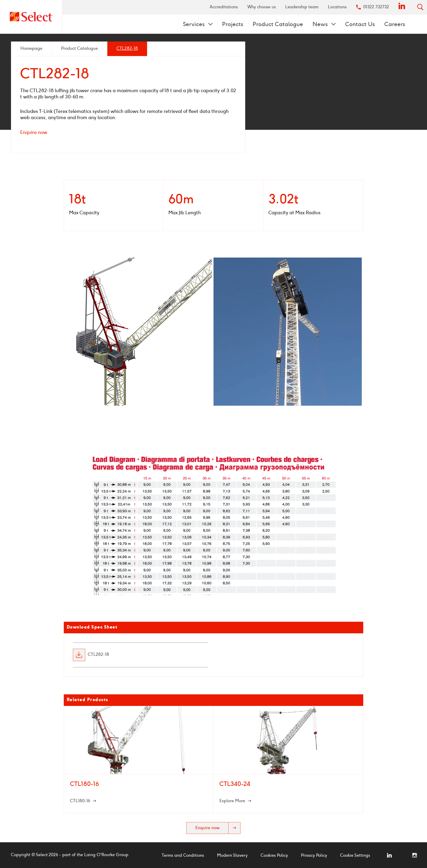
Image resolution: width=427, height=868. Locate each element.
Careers (395, 24)
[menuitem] (224, 7)
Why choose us (262, 7)
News (321, 24)
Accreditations (224, 7)
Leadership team (302, 7)
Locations (337, 7)
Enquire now (34, 132)
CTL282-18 (98, 655)
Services (195, 24)
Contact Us (360, 24)
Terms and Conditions (183, 855)
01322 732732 (376, 7)
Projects (233, 24)
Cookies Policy (274, 855)
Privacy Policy (314, 855)
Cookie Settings (355, 855)
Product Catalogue (278, 24)
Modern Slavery (232, 855)
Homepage (31, 48)
